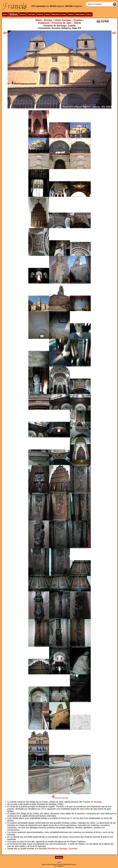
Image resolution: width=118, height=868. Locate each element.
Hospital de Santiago (92, 802)
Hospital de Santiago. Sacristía (62, 849)
